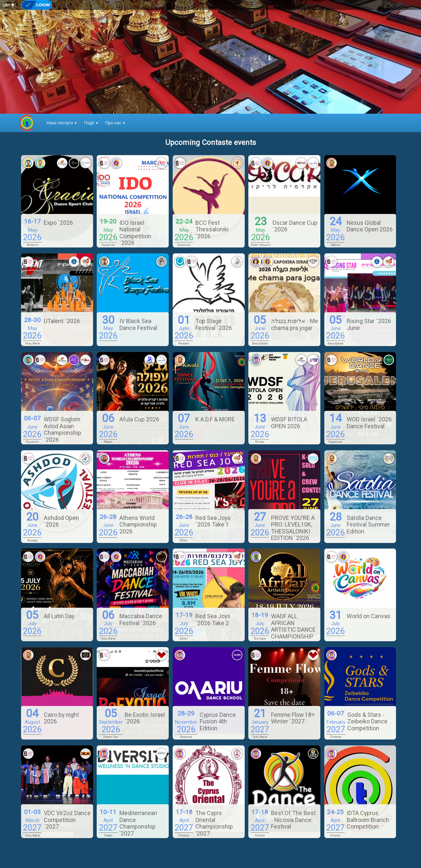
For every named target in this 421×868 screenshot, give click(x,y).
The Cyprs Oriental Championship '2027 (214, 823)
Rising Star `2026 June (369, 324)
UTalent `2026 (62, 321)
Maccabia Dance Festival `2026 (141, 619)
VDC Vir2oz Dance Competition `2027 (67, 820)
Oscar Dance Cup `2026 (295, 226)
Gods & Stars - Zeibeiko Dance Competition (367, 721)
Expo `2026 (58, 223)
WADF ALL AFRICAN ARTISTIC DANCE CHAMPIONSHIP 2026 (293, 630)
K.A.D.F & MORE (215, 419)
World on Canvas (369, 616)
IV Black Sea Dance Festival (138, 324)
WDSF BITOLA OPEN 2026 (289, 422)
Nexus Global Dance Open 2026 (370, 226)
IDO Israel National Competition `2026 (135, 233)
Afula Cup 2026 (139, 419)
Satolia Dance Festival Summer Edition (368, 525)
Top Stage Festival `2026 (214, 324)
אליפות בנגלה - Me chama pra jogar (295, 324)
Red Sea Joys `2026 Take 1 (213, 521)
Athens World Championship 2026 (138, 525)
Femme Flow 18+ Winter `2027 (293, 718)
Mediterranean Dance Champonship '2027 (138, 823)
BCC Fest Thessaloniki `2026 (212, 229)
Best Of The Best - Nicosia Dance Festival (293, 820)
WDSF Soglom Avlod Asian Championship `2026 (62, 429)
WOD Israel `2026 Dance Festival (369, 422)
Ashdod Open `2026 (61, 521)
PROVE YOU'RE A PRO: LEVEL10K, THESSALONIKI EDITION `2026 (293, 528)
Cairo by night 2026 (61, 718)
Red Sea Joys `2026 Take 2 (213, 619)
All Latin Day (59, 616)
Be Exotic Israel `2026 (145, 718)
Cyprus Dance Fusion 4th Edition (218, 721)
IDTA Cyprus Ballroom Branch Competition (368, 820)
